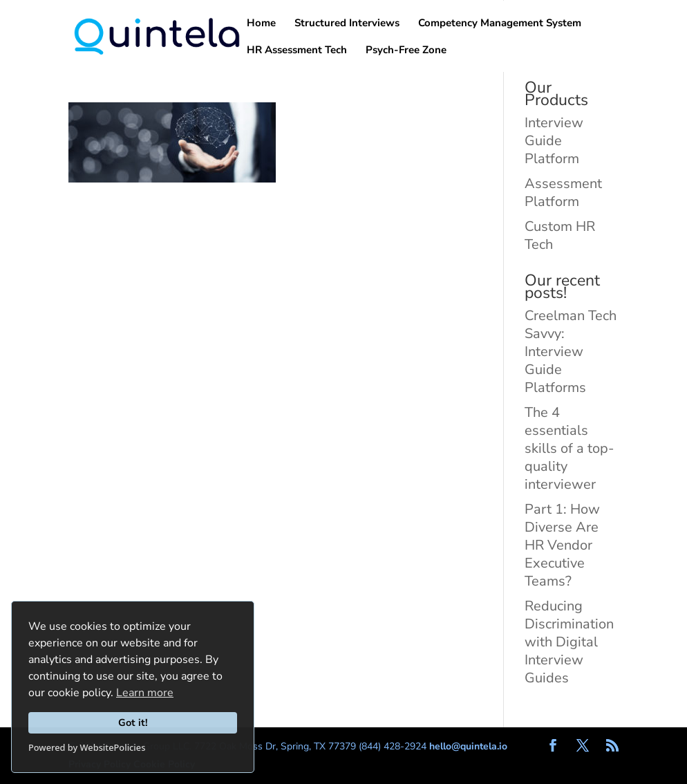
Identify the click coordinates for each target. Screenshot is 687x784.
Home (261, 24)
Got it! (133, 722)
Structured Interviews (347, 24)
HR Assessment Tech (297, 51)
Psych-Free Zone (406, 51)
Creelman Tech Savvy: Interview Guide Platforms (571, 352)
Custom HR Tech (560, 235)
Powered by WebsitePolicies (87, 747)
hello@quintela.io (468, 746)
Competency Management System (500, 24)
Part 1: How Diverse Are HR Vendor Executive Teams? (562, 545)
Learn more (145, 693)
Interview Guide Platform (554, 141)
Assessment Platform (563, 193)
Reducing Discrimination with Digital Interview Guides (569, 642)
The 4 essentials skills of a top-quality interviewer (569, 448)
